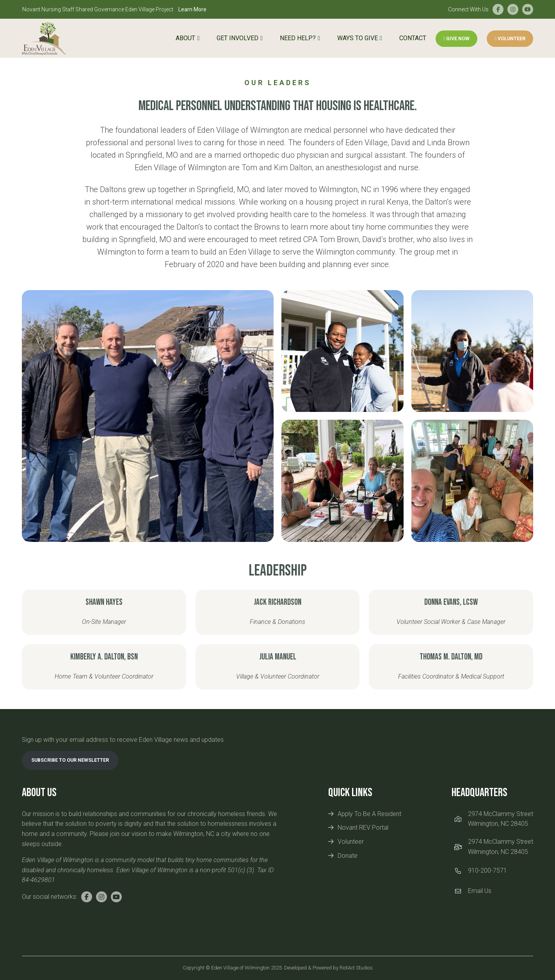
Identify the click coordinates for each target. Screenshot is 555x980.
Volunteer (510, 38)
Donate (348, 856)
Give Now (457, 38)
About (185, 38)
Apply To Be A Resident (369, 814)
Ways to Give (358, 38)
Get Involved (237, 38)
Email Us (480, 891)
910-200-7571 (487, 870)
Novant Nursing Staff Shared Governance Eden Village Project (114, 9)
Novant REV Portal (363, 828)
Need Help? (298, 38)
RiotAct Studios (356, 968)
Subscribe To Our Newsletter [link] (70, 760)
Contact (413, 38)
